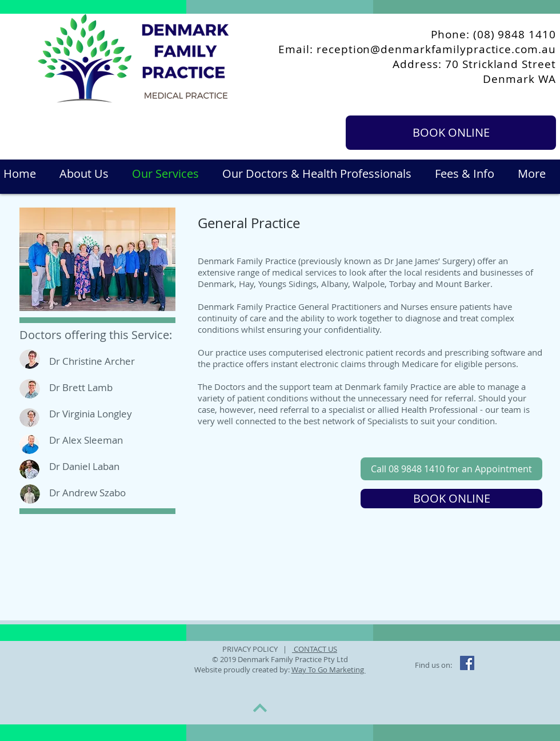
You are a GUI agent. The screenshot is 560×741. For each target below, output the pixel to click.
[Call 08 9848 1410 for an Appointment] (451, 469)
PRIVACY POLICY (251, 649)
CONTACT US (315, 649)
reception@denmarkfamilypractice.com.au (436, 49)
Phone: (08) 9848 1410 (493, 34)
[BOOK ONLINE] (451, 133)
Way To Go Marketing (329, 670)
